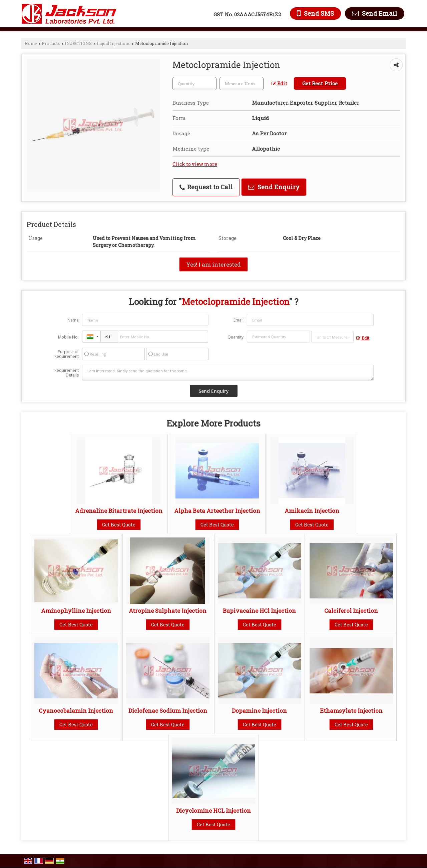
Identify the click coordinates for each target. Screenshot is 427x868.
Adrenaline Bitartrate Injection (119, 511)
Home (31, 43)
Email (239, 320)
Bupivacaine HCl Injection (259, 611)
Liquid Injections (114, 43)
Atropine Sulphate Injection (168, 611)
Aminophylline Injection (76, 611)
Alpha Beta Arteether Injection (217, 511)
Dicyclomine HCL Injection (213, 811)
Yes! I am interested (213, 264)
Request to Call (206, 187)
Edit (279, 83)
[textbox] (242, 84)
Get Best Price (320, 83)
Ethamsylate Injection (351, 711)
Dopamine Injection (259, 711)
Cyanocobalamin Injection (76, 711)
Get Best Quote (119, 525)
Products (51, 43)
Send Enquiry (274, 187)
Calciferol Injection (351, 611)
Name (73, 320)
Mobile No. (68, 337)
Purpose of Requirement (67, 354)
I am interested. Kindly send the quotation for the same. (228, 373)
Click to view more (195, 164)
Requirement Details (67, 373)
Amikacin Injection (312, 511)
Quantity (236, 337)
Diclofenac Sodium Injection (168, 711)
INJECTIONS (78, 43)
